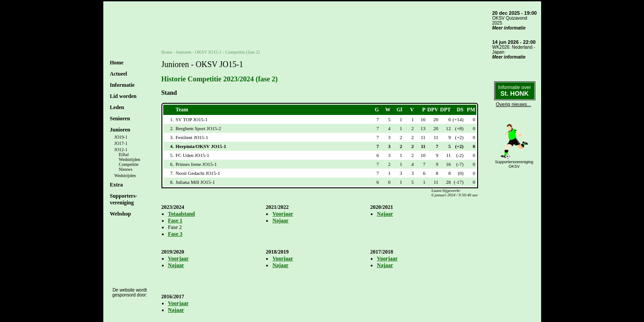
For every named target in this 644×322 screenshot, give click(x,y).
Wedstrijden (130, 159)
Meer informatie (509, 28)
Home (117, 63)
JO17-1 (121, 143)
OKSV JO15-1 (208, 52)
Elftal (124, 155)
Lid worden (123, 96)
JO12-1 (121, 150)
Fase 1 (175, 220)
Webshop (121, 214)
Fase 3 (175, 234)
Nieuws (126, 169)
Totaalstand (182, 214)
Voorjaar (283, 214)
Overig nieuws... (514, 104)
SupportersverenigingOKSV (514, 164)
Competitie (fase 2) (242, 52)
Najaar (280, 220)
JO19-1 (121, 137)
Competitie (129, 164)
